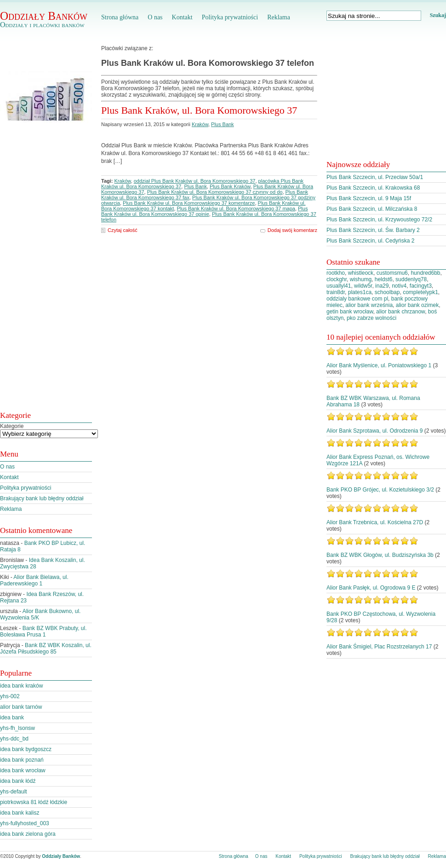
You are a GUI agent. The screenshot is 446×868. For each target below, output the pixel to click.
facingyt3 (421, 286)
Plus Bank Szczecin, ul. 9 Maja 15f (369, 198)
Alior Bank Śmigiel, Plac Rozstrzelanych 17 (379, 647)
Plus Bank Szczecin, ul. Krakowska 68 (373, 188)
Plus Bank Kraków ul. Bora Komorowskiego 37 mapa (236, 208)
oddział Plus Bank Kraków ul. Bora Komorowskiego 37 (195, 181)
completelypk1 (420, 292)
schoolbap (387, 292)
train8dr (336, 292)
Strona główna (120, 17)
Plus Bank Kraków (230, 186)
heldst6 (384, 279)
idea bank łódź (18, 781)
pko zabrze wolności (372, 318)
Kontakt (182, 17)
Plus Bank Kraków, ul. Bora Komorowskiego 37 (199, 110)
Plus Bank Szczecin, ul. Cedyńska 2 (370, 241)
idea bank (12, 718)
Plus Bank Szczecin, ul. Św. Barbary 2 (373, 230)
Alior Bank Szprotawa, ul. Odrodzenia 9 (375, 431)
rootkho (336, 273)
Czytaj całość (123, 230)
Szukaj (438, 15)
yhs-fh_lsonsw (17, 728)
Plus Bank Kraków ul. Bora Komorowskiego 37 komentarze (189, 203)
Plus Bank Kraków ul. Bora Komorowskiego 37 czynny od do (215, 192)
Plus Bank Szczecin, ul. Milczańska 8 (372, 209)
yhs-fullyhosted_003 (25, 823)
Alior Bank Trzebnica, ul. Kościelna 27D (375, 522)
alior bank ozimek (417, 305)
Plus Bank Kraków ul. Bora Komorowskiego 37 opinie (204, 211)
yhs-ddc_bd (14, 739)
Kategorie (12, 426)
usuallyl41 (339, 286)
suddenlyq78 (411, 279)
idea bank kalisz (20, 813)
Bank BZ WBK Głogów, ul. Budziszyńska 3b (380, 555)
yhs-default (14, 792)
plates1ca (360, 292)
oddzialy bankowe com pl (357, 299)
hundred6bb (425, 273)
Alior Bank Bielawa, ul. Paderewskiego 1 (34, 580)
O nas (155, 17)
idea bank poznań (22, 760)
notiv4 (399, 286)
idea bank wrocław (23, 770)
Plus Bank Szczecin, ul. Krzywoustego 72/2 (379, 220)
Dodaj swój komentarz (292, 230)
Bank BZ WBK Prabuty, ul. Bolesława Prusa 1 (43, 631)
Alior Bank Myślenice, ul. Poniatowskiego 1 (379, 365)
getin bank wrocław (350, 312)
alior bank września (369, 305)
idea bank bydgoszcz (26, 749)
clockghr (337, 279)
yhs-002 (10, 696)
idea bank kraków (21, 686)
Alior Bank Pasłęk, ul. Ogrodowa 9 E (371, 588)
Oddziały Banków (44, 16)
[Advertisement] (37, 273)
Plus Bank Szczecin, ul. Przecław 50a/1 (375, 177)
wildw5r (363, 286)
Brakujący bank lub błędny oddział (42, 498)
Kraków (200, 124)
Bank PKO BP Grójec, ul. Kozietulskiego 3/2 (380, 490)
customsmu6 (392, 273)
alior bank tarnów (21, 707)
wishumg (361, 279)
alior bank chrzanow (400, 312)
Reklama (279, 17)
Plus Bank (223, 124)
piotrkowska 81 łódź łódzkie (34, 802)
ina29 (382, 286)
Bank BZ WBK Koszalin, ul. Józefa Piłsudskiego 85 (46, 648)
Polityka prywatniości (230, 17)
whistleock (361, 273)
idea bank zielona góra (28, 834)
